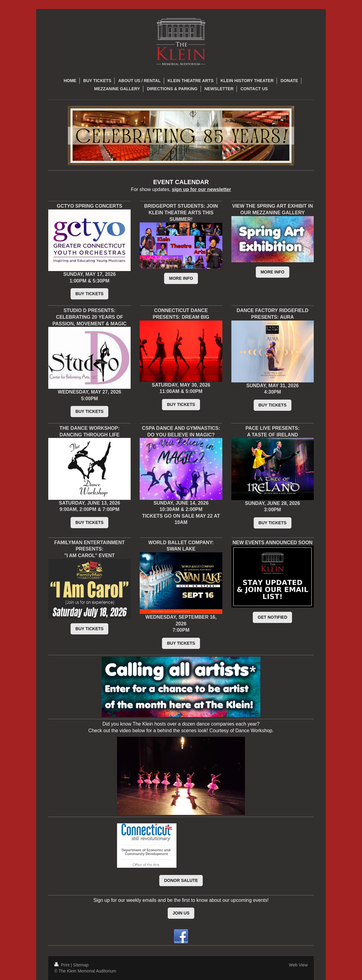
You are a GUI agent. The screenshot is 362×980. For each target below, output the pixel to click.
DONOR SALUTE (181, 880)
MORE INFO (181, 278)
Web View (298, 965)
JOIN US (181, 913)
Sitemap (81, 965)
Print (63, 965)
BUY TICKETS (89, 294)
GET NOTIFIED (272, 617)
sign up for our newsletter (202, 189)
